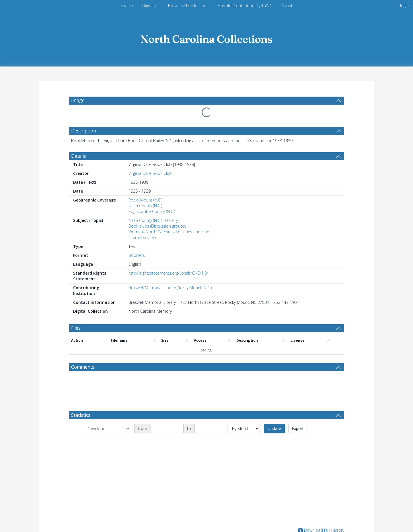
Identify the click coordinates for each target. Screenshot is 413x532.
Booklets (137, 255)
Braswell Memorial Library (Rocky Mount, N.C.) (170, 288)
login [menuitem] (404, 6)
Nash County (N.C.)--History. (154, 220)
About (287, 6)
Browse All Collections (188, 6)
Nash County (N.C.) (145, 206)
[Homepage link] (206, 38)
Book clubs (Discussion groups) (157, 226)
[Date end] (209, 429)
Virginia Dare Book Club (150, 173)
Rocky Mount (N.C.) (145, 200)
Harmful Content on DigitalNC (245, 6)
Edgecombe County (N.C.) (152, 211)
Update (274, 428)
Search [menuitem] (127, 6)
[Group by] (106, 429)
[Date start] (165, 429)
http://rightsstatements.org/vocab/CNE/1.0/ (168, 273)
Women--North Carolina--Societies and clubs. (170, 232)
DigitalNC (151, 6)
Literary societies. (144, 237)
